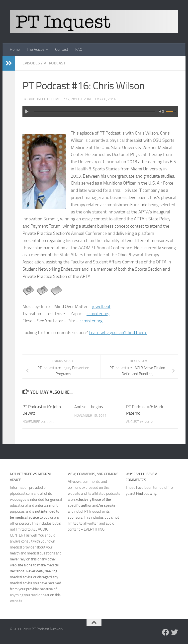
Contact (62, 49)
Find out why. (147, 494)
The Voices (36, 49)
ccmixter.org (98, 314)
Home (15, 49)
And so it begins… (90, 407)
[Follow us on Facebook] (166, 632)
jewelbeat (101, 306)
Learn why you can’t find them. (118, 333)
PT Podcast (54, 63)
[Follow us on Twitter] (175, 632)
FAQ (79, 49)
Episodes (31, 63)
